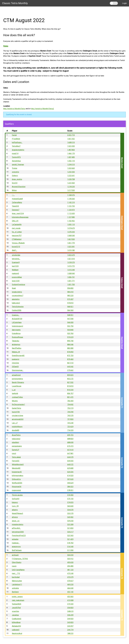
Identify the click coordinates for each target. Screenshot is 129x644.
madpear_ (16, 543)
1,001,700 (71, 285)
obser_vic (16, 521)
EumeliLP (16, 450)
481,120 (70, 570)
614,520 (70, 476)
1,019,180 (71, 250)
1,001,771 (71, 281)
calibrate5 (16, 630)
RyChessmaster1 (18, 405)
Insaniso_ (16, 315)
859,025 (70, 375)
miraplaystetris (18, 525)
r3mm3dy (15, 363)
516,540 (70, 547)
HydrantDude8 (17, 199)
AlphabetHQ (16, 626)
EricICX (15, 183)
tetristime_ (16, 259)
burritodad (16, 577)
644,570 (70, 457)
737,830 (70, 419)
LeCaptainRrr (17, 225)
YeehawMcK (17, 604)
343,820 (70, 622)
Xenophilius (16, 161)
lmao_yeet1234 (18, 213)
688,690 (70, 442)
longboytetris (17, 292)
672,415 (70, 446)
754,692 (70, 405)
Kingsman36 (17, 487)
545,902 (70, 517)
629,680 (70, 468)
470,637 (70, 581)
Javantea (15, 615)
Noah (14, 288)
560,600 (70, 506)
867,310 (70, 363)
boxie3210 (16, 247)
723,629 (70, 427)
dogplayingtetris (18, 150)
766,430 (70, 401)
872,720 (70, 356)
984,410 (70, 292)
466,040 (70, 588)
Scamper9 (16, 262)
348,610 (70, 611)
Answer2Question (19, 187)
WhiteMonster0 (18, 465)
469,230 (70, 584)
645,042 (70, 367)
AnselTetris (16, 435)
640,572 (70, 465)
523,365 (70, 536)
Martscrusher (17, 581)
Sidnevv (15, 176)
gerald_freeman (18, 165)
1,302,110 (71, 161)
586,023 (70, 487)
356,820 (70, 608)
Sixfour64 (16, 499)
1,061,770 (71, 243)
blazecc (15, 502)
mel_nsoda (16, 228)
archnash (15, 555)
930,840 (70, 330)
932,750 (70, 326)
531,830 (70, 528)
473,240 (70, 573)
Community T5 (122, 615)
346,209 (70, 615)
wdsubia (15, 539)
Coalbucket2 (17, 619)
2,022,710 (71, 135)
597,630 (70, 479)
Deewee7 (16, 210)
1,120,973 (71, 210)
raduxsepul (16, 439)
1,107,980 (71, 217)
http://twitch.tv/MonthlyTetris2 (42, 109)
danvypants (16, 330)
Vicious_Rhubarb (18, 243)
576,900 (70, 495)
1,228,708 (71, 179)
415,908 (70, 600)
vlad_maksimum (18, 600)
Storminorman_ (18, 370)
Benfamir (15, 592)
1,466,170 (71, 154)
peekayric (16, 359)
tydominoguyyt (17, 326)
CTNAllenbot (17, 239)
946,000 (70, 322)
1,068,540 (71, 236)
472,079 (70, 577)
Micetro (15, 401)
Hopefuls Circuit (122, 343)
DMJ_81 (15, 221)
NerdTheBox (17, 348)
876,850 (70, 352)
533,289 (70, 525)
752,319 (70, 408)
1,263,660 (71, 168)
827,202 (70, 382)
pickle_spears (17, 597)
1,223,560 (71, 183)
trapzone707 (17, 236)
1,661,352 (71, 139)
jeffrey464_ (16, 528)
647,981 (70, 453)
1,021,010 (71, 259)
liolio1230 (16, 281)
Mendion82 (16, 468)
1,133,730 (71, 206)
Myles (14, 190)
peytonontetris (17, 379)
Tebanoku (16, 341)
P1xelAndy (16, 139)
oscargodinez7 (18, 296)
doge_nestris (17, 179)
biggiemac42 (17, 472)
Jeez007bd (16, 608)
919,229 (70, 337)
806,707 (70, 393)
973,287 (70, 299)
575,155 (70, 499)
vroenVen (15, 611)
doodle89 (16, 430)
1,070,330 (71, 232)
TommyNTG (16, 157)
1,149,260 (71, 199)
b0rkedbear (16, 622)
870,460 (70, 359)
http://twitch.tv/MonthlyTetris (14, 109)
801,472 (70, 397)
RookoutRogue (17, 337)
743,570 (70, 416)
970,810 (70, 303)
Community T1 (122, 403)
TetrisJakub (16, 457)
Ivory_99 (15, 506)
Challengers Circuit (122, 223)
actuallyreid (16, 375)
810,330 (70, 390)
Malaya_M (16, 352)
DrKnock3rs (16, 479)
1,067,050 (71, 239)
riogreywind (16, 490)
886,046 (70, 345)
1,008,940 (71, 273)
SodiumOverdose (18, 285)
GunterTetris (16, 408)
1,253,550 (71, 172)
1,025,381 (71, 247)
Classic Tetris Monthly (15, 3)
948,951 (70, 315)
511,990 (70, 550)
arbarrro (15, 510)
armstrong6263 (18, 419)
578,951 (70, 490)
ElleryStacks (17, 562)
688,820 (70, 439)
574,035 (70, 502)
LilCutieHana (17, 322)
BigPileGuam (17, 550)
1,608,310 (71, 142)
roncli (14, 453)
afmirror (15, 517)
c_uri (14, 390)
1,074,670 (71, 228)
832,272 (70, 379)
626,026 (70, 472)
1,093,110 (71, 225)
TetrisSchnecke (18, 307)
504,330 (70, 555)
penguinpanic (17, 446)
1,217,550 (71, 190)
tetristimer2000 (18, 532)
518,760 (70, 543)
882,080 (70, 348)
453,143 (70, 592)
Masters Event (122, 163)
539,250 (70, 521)
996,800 (70, 288)
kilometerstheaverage (20, 217)
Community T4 (122, 574)
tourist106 (16, 412)
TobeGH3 (15, 206)
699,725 (70, 435)
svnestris (15, 172)
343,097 (70, 626)
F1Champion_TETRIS (20, 559)
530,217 (70, 532)
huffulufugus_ (17, 142)
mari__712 (16, 573)
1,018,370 (71, 262)
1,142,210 (71, 202)
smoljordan (16, 255)
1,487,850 (71, 150)
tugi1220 (15, 266)
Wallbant (15, 270)
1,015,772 (71, 266)
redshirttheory (17, 427)
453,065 (70, 597)
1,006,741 (71, 277)
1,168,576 (71, 195)
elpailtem (15, 442)
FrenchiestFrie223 (19, 536)
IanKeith (15, 393)
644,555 (70, 461)
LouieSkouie (17, 386)
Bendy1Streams (18, 382)
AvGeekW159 (17, 319)
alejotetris (16, 299)
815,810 (70, 386)
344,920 (70, 619)
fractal (14, 135)
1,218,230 (71, 187)
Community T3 (122, 523)
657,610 (70, 450)
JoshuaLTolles (17, 397)
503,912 (70, 559)
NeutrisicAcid (17, 633)
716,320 (70, 430)
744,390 (70, 412)
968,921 (70, 307)
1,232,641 (71, 176)
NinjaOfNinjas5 (17, 513)
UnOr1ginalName (18, 570)
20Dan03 (15, 367)
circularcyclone (18, 416)
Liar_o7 (15, 423)
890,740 (70, 341)
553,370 (70, 513)
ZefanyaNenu (17, 202)
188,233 (70, 633)
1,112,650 (71, 213)
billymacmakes (18, 476)
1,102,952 (71, 221)
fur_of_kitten (17, 232)
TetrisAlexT (16, 146)
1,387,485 (71, 157)
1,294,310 (71, 165)
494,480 (70, 566)
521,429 (70, 539)
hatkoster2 (16, 303)
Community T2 (122, 463)
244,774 (70, 630)
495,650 (70, 562)
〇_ (13, 195)
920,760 (70, 333)
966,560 (70, 310)
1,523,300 (71, 146)
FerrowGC (16, 461)
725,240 (70, 423)
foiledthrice (16, 333)
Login (125, 3)
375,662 (70, 370)
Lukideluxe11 (17, 584)
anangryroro (16, 547)
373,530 (70, 604)
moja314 (15, 154)
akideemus (16, 345)
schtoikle (15, 588)
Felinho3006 (17, 310)
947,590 (70, 319)
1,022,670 (71, 255)
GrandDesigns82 (18, 356)
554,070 (70, 510)
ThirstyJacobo (17, 495)
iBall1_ (14, 250)
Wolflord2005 (17, 483)
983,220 (70, 296)
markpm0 (15, 273)
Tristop (15, 168)
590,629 (70, 483)
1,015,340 (71, 270)
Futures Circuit (122, 283)
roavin (14, 566)
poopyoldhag (17, 277)
